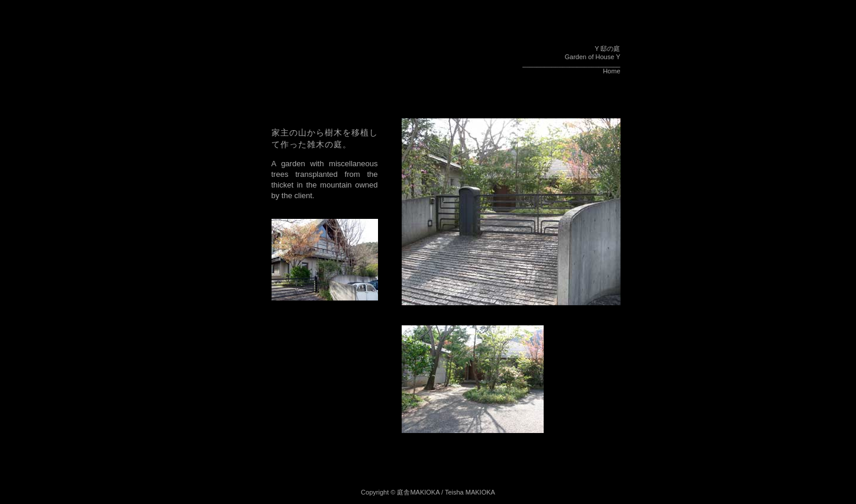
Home (611, 71)
